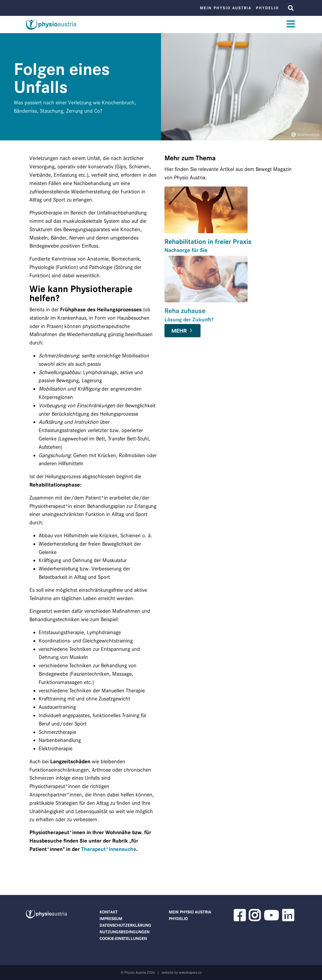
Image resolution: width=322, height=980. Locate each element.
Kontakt (109, 912)
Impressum (111, 919)
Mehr (179, 331)
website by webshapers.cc (182, 972)
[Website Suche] (291, 8)
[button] (239, 919)
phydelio (267, 8)
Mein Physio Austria (226, 8)
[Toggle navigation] (291, 25)
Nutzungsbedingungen (125, 932)
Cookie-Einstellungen (123, 938)
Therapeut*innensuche (109, 849)
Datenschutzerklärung (125, 925)
